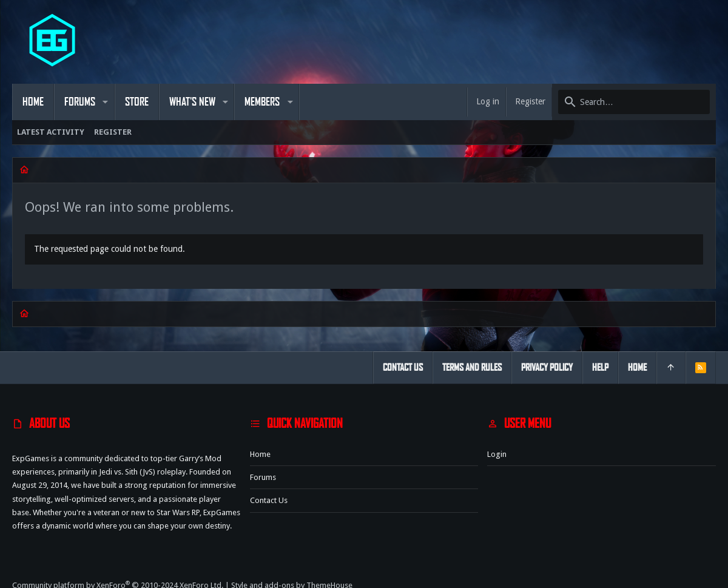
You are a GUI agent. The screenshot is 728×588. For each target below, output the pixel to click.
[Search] (634, 102)
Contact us (269, 500)
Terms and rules (472, 367)
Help (600, 367)
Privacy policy (547, 367)
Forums (263, 477)
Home (260, 454)
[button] (105, 102)
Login (497, 454)
